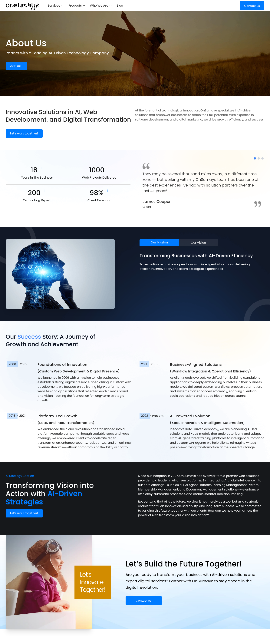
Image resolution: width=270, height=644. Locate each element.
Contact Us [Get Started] (252, 6)
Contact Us (144, 601)
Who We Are (101, 6)
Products (77, 6)
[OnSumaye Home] (22, 6)
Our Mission (159, 242)
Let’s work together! (24, 133)
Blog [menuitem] (120, 6)
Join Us (15, 66)
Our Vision (198, 243)
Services (56, 6)
